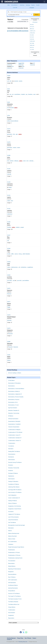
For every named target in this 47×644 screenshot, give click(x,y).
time (14, 134)
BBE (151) (32, 29)
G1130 (9, 182)
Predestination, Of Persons (14, 555)
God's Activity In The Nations (15, 492)
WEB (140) (32, 45)
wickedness (24, 267)
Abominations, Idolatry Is (14, 391)
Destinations (11, 457)
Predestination (12, 550)
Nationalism (11, 528)
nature (19, 148)
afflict (12, 254)
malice (9, 267)
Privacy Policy (20, 638)
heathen (18, 227)
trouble (9, 254)
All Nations (11, 416)
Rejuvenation (11, 618)
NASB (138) (32, 41)
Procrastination (12, 561)
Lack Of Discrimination (13, 517)
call (8, 81)
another (12, 108)
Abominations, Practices (14, 400)
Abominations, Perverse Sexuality (16, 397)
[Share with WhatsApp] (26, 632)
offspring (16, 161)
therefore (30, 94)
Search (37, 15)
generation (10, 134)
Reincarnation (11, 563)
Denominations (12, 454)
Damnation (11, 449)
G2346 (9, 249)
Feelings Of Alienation (13, 481)
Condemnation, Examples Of (15, 438)
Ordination (11, 544)
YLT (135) (32, 49)
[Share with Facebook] (21, 632)
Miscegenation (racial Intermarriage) (17, 525)
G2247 (9, 235)
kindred (12, 161)
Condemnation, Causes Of (14, 435)
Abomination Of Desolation (14, 383)
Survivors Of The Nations (14, 594)
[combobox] (20, 15)
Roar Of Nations (12, 577)
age (17, 134)
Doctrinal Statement (11, 638)
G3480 (9, 342)
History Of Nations (12, 503)
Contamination (12, 443)
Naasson (9, 294)
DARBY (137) (33, 31)
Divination (11, 465)
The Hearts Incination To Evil (15, 599)
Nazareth (9, 320)
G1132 (9, 209)
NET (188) (32, 43)
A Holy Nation (11, 380)
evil (19, 267)
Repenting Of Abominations (15, 569)
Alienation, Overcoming (14, 413)
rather (11, 280)
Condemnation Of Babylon (14, 430)
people (22, 227)
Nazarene (16, 347)
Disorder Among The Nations (15, 462)
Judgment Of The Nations (14, 514)
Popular (33, 5)
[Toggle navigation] (44, 2)
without (9, 121)
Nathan (9, 360)
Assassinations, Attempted (14, 421)
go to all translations (11, 16)
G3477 (9, 302)
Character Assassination (14, 427)
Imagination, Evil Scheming (14, 506)
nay (26, 94)
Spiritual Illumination (13, 588)
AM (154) (32, 25)
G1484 (9, 222)
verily (20, 280)
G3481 (9, 355)
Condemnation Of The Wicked (15, 432)
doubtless (27, 280)
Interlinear (22, 5)
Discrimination (12, 613)
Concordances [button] (14, 5)
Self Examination (12, 583)
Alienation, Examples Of (14, 410)
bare (12, 201)
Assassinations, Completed (14, 424)
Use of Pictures (28, 638)
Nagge (9, 307)
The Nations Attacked (13, 602)
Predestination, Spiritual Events (15, 558)
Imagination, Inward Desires (15, 509)
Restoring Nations (12, 574)
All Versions (35, 22)
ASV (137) (32, 27)
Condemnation (12, 610)
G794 (8, 116)
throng (20, 254)
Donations (11, 471)
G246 (8, 102)
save (34, 94)
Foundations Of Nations (14, 484)
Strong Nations (12, 591)
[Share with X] (24, 632)
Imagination (11, 615)
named (16, 81)
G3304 (9, 275)
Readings (28, 5)
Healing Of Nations (13, 501)
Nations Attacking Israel (14, 533)
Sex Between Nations (13, 585)
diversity (31, 161)
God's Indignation (12, 495)
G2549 (9, 262)
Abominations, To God (13, 405)
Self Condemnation (13, 580)
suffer (24, 254)
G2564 (9, 76)
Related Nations (12, 566)
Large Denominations (13, 520)
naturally (9, 174)
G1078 (9, 142)
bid (10, 81)
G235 (8, 89)
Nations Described (12, 536)
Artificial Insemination (13, 419)
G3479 (9, 328)
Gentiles (9, 227)
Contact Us (9, 640)
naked (10, 187)
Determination (12, 460)
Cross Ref (15, 8)
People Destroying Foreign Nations (16, 547)
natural (12, 121)
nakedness (10, 214)
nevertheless (17, 94)
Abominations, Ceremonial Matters (16, 389)
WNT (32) (32, 47)
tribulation (28, 254)
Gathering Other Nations (14, 487)
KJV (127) (32, 37)
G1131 (9, 195)
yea (10, 94)
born (28, 161)
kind (8, 161)
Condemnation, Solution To (15, 441)
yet (13, 94)
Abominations (11, 386)
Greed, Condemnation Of (14, 498)
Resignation (11, 572)
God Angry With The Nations (15, 490)
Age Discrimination (13, 408)
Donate (34, 638)
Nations (10, 531)
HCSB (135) (32, 33)
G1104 (9, 169)
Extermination (11, 479)
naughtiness (30, 267)
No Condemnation (12, 542)
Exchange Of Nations (13, 473)
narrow (16, 254)
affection (16, 121)
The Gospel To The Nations (14, 596)
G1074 (9, 129)
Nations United (12, 539)
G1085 (9, 155)
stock (24, 161)
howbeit (23, 94)
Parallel (38, 5)
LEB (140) (32, 39)
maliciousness (14, 267)
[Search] (25, 12)
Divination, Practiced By (14, 468)
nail (8, 241)
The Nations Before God (14, 604)
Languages (32, 8)
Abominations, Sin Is (13, 402)
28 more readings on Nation (15, 373)
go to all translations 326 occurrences (18, 31)
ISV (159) (32, 35)
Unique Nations (12, 607)
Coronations (11, 446)
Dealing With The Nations (14, 451)
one (8, 108)
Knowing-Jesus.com (23, 642)
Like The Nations (12, 522)
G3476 (9, 288)
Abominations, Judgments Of (15, 394)
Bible (9, 5)
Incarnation (11, 512)
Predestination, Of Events (14, 553)
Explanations (11, 476)
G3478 (9, 315)
